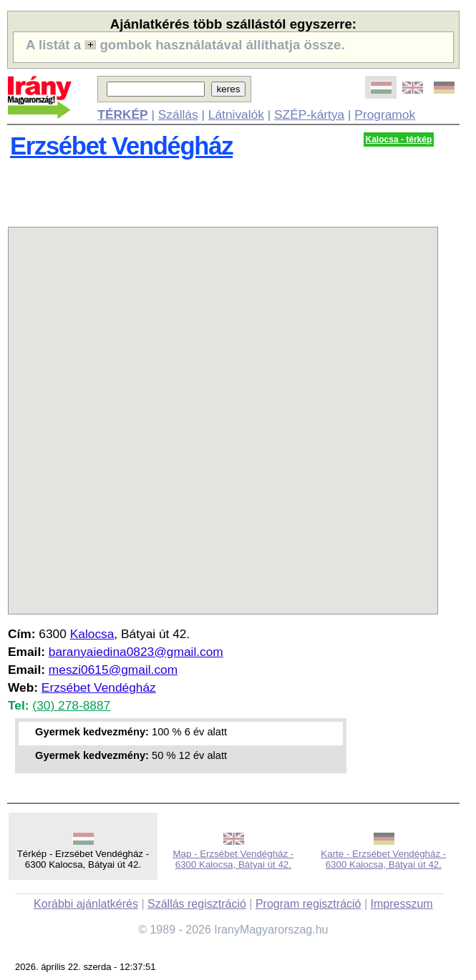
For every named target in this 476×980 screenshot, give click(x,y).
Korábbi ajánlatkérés (86, 904)
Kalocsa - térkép (399, 139)
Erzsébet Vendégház (121, 146)
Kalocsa (92, 634)
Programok (385, 114)
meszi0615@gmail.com (113, 670)
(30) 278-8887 (71, 705)
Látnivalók (236, 114)
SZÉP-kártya (309, 114)
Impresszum (402, 904)
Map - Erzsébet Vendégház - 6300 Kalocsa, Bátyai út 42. (233, 859)
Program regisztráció (309, 904)
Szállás (178, 114)
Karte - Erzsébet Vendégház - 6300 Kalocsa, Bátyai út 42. (383, 859)
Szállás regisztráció (197, 904)
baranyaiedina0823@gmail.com (136, 652)
